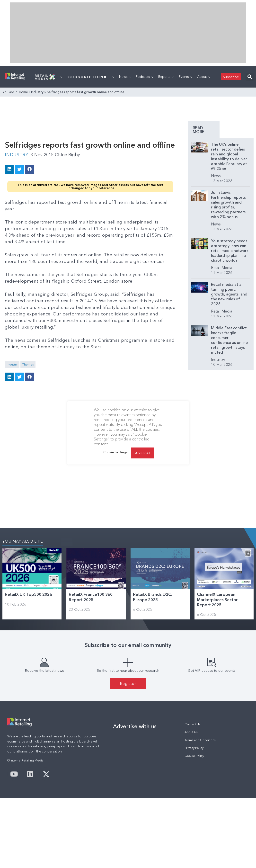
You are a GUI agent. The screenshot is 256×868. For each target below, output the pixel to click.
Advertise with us (135, 726)
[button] (250, 77)
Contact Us (192, 724)
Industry (37, 92)
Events (185, 77)
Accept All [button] (143, 453)
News (125, 77)
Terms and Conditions (200, 740)
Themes (28, 364)
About (204, 77)
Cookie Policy (194, 756)
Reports (166, 77)
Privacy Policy (194, 748)
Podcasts (145, 77)
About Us (191, 732)
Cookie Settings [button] (115, 452)
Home (23, 92)
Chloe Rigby (67, 155)
